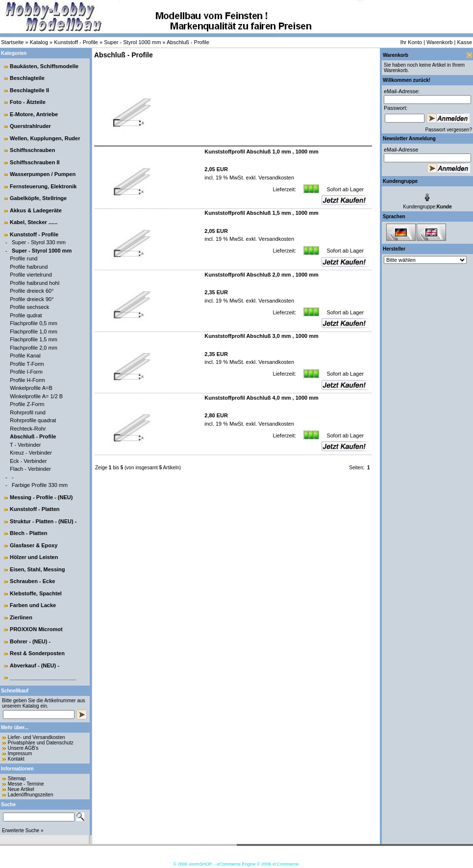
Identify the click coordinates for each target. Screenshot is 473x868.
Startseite (12, 42)
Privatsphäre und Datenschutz (41, 743)
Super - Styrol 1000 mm (132, 42)
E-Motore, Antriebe (34, 114)
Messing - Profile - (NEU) (41, 497)
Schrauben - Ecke (32, 581)
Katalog (39, 42)
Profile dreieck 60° (32, 291)
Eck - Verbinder (28, 461)
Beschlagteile (27, 78)
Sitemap (17, 779)
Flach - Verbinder (30, 469)
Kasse (464, 42)
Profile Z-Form (27, 404)
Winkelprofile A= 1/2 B (36, 396)
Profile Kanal (25, 356)
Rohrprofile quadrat (33, 420)
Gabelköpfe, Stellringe (38, 198)
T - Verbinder (25, 445)
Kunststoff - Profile (76, 42)
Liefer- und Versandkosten (37, 737)
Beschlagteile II (29, 90)
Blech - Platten (28, 533)
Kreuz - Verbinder (31, 453)
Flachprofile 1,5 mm (34, 339)
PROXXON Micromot (36, 629)
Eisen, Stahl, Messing (37, 569)
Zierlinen (21, 617)
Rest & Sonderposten (37, 653)
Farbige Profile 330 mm (40, 485)
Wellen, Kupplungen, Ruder (45, 138)
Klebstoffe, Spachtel (36, 593)
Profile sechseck (29, 307)
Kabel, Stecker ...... (34, 222)
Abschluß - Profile (188, 42)
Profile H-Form (27, 380)
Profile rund (24, 258)
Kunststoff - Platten (35, 509)
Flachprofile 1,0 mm (34, 332)
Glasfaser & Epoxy (34, 545)
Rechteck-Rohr (28, 429)
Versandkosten (275, 178)
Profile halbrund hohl (35, 283)
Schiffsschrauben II (35, 162)
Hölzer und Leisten (34, 557)
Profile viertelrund (31, 275)
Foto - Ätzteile (28, 102)
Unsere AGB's (23, 748)
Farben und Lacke (33, 605)
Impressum (20, 753)
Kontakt (16, 759)
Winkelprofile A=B (31, 388)
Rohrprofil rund (28, 412)
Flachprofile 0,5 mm (34, 323)
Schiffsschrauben (32, 150)
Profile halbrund (29, 267)
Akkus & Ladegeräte (36, 210)
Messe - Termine (26, 784)
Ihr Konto (411, 42)
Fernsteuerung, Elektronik (43, 186)
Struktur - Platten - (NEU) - (43, 521)
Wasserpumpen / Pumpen (43, 174)
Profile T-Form (27, 364)
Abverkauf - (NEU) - (35, 665)
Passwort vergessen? (448, 130)
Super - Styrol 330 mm (39, 242)
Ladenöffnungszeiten (31, 795)
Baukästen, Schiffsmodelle (44, 66)
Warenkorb (439, 42)
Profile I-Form (26, 372)
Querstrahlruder (30, 126)
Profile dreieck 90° (32, 299)
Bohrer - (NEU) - (30, 641)
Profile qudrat (26, 315)
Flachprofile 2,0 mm (34, 348)
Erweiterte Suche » (23, 830)
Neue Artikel (21, 789)
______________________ (43, 677)
